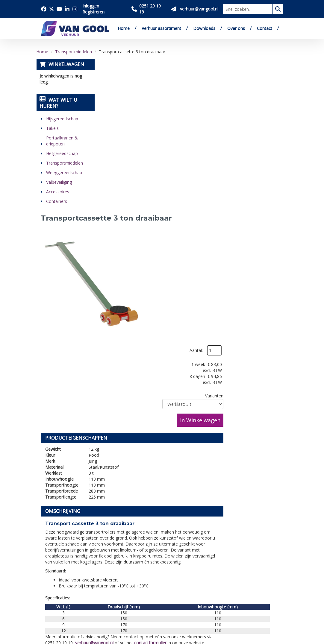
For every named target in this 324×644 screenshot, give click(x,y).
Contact (265, 28)
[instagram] (60, 607)
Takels (52, 128)
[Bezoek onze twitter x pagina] (52, 9)
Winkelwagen (66, 64)
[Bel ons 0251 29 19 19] (149, 9)
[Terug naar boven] (162, 483)
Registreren (93, 12)
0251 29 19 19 (59, 561)
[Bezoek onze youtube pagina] (59, 9)
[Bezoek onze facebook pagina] (44, 9)
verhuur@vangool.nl (157, 381)
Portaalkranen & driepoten (62, 141)
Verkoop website (115, 549)
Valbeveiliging (59, 182)
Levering (161, 536)
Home (124, 28)
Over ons (236, 28)
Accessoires (57, 192)
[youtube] (74, 591)
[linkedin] (47, 607)
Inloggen (91, 6)
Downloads (204, 28)
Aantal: (256, 77)
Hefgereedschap (62, 153)
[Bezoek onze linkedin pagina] (67, 9)
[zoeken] (278, 9)
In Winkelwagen (260, 147)
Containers (56, 201)
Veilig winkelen (168, 543)
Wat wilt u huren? (58, 103)
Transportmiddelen (74, 52)
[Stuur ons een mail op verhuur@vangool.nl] (195, 9)
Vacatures (107, 556)
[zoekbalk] (248, 9)
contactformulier (213, 381)
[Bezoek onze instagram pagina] (75, 9)
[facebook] (47, 591)
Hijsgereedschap (62, 119)
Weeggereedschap (64, 173)
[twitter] (60, 591)
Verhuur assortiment (161, 28)
